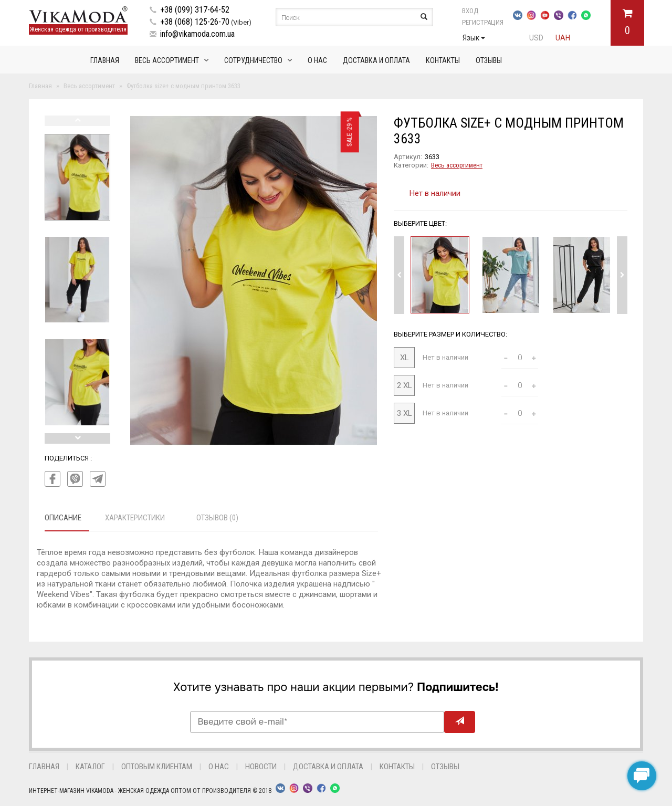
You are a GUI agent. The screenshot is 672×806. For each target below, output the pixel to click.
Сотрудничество (253, 60)
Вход (470, 11)
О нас (317, 60)
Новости (261, 767)
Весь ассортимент (167, 60)
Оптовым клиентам (157, 767)
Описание (63, 518)
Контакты (443, 60)
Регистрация (483, 22)
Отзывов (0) (217, 518)
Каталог (90, 767)
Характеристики (135, 518)
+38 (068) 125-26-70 (195, 22)
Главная (105, 60)
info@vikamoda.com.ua (197, 34)
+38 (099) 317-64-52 (195, 10)
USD (536, 38)
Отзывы (489, 60)
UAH (563, 38)
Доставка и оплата (376, 60)
